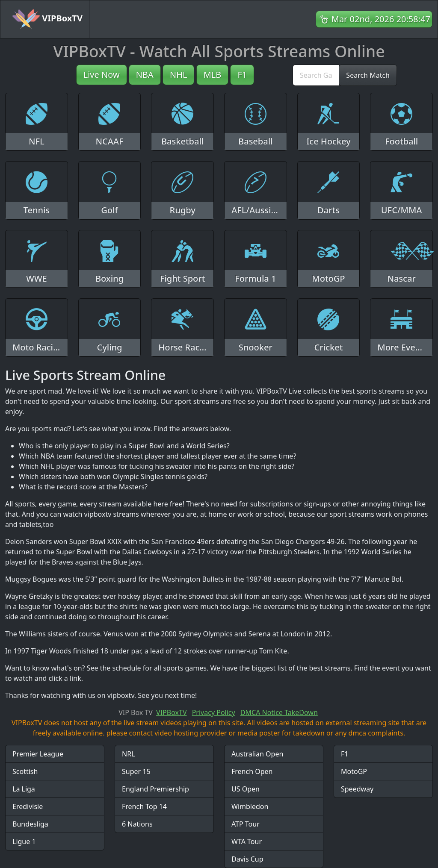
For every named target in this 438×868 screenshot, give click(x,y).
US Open (246, 789)
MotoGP (354, 771)
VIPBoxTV (47, 19)
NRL (129, 754)
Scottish (25, 771)
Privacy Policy (214, 712)
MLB (213, 75)
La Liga (24, 789)
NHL (179, 75)
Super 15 (136, 771)
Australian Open (257, 754)
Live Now (102, 75)
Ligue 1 (24, 842)
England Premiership (155, 789)
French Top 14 (144, 806)
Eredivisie (28, 806)
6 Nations (137, 824)
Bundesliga (30, 824)
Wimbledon (250, 806)
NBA (145, 75)
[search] (316, 75)
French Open (252, 771)
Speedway (357, 789)
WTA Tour (247, 842)
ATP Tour (246, 824)
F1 (242, 75)
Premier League (38, 754)
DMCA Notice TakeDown (279, 712)
